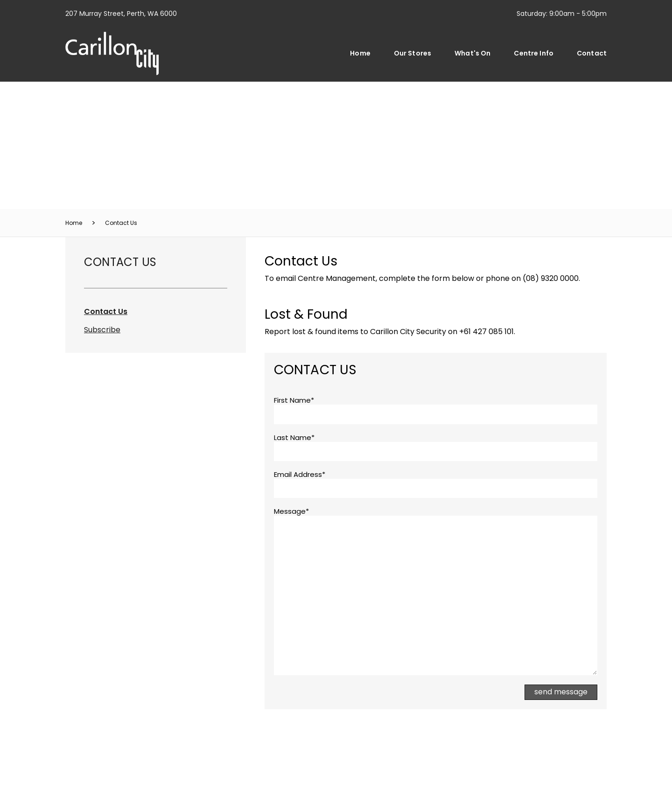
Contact (592, 53)
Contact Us (121, 223)
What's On (472, 53)
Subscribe (102, 330)
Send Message (561, 692)
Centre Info (534, 53)
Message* (291, 511)
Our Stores (413, 53)
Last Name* (294, 438)
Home (360, 53)
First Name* (294, 400)
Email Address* (300, 475)
